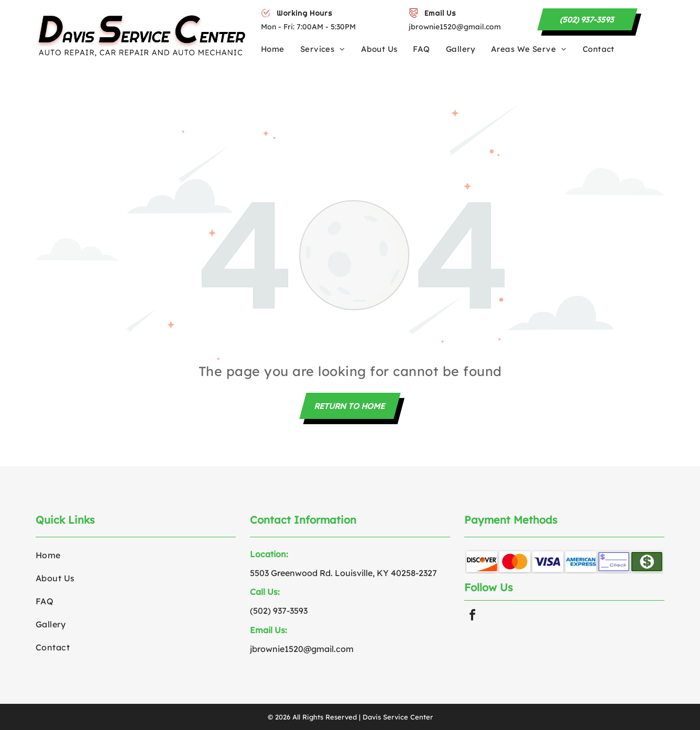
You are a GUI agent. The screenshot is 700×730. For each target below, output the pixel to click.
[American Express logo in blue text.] (581, 562)
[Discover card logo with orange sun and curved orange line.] (482, 562)
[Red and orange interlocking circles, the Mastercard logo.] (515, 562)
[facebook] (473, 615)
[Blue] (548, 562)
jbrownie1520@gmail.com (455, 27)
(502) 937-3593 (279, 611)
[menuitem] (281, 49)
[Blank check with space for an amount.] (614, 562)
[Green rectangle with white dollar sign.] (647, 562)
